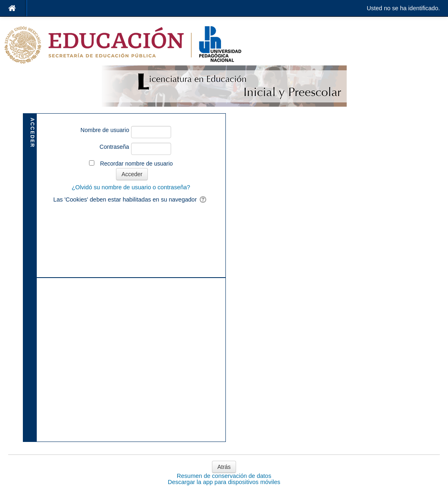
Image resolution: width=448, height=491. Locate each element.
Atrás (224, 467)
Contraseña (114, 147)
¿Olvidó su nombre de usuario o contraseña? (131, 187)
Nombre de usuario (105, 130)
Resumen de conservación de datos (224, 476)
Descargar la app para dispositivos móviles (224, 482)
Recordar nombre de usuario (136, 164)
